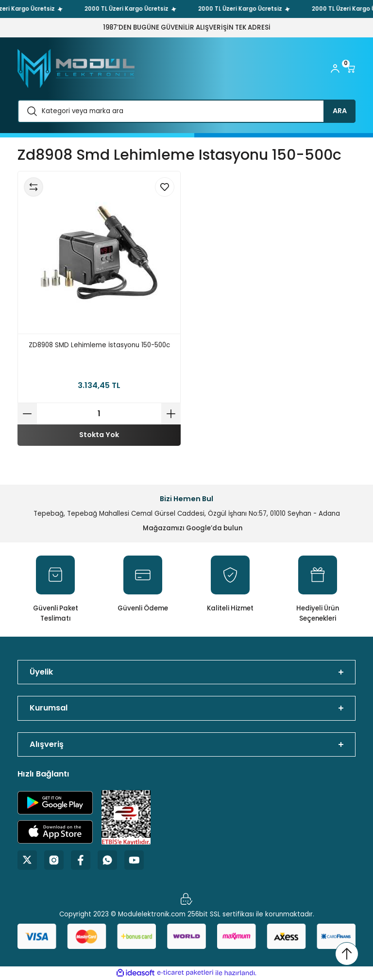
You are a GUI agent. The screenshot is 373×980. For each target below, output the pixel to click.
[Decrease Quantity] (27, 414)
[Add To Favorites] (165, 187)
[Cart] (351, 68)
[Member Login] (335, 68)
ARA (340, 111)
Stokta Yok (99, 435)
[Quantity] (99, 414)
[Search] (186, 111)
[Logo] (76, 68)
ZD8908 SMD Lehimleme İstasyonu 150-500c (99, 345)
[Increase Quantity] (171, 414)
